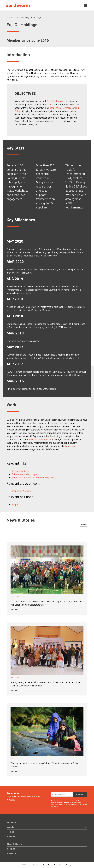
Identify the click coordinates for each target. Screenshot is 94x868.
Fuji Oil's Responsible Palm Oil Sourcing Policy (33, 478)
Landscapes (71, 446)
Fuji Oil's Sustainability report (25, 474)
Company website (20, 471)
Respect (16, 505)
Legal (45, 865)
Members (19, 17)
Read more (14, 610)
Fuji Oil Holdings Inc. (56, 101)
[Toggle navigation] (85, 5)
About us (11, 827)
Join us (11, 832)
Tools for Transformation (40, 440)
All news (84, 525)
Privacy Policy (53, 865)
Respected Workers (21, 491)
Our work (12, 822)
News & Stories (15, 844)
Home (10, 17)
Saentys (69, 865)
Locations (12, 837)
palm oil (50, 105)
